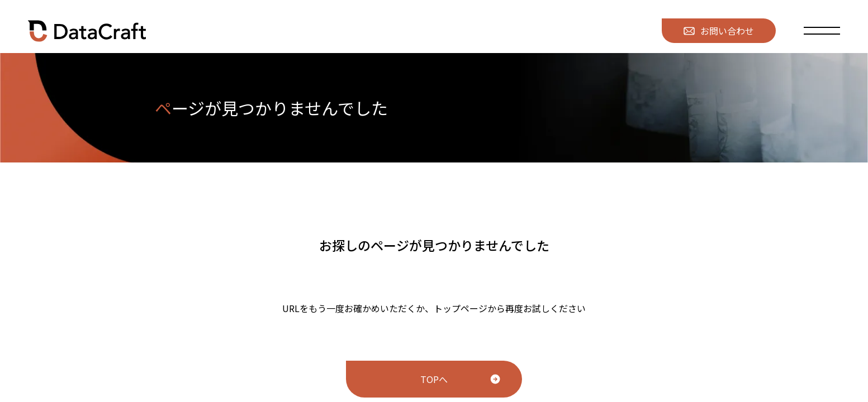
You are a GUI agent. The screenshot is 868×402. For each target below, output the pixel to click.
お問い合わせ (719, 31)
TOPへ (434, 379)
